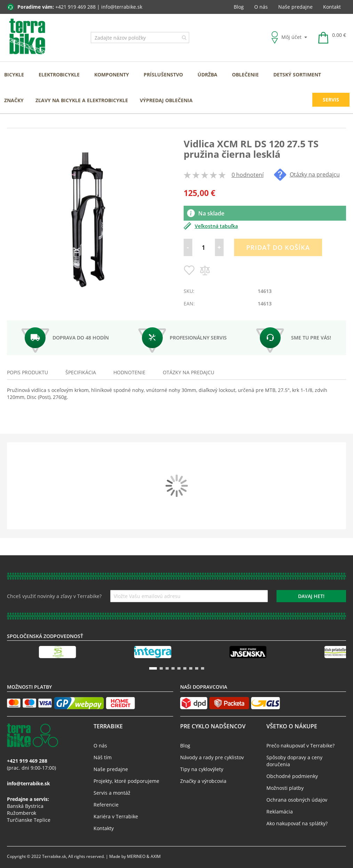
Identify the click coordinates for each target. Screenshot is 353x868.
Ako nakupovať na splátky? (297, 823)
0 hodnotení (248, 175)
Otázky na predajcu (307, 174)
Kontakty (104, 828)
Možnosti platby (285, 788)
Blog (239, 7)
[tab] (27, 372)
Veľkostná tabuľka (211, 226)
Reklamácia (280, 812)
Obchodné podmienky (292, 776)
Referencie (106, 805)
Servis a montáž (112, 793)
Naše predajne (295, 7)
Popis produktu (27, 372)
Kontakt (332, 7)
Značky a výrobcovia (203, 781)
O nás (261, 7)
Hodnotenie (129, 372)
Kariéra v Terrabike (116, 816)
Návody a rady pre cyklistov (212, 757)
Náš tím (103, 757)
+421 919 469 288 (75, 7)
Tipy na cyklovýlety (202, 769)
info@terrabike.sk (122, 7)
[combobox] (140, 38)
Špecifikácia (81, 372)
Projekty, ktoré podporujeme (126, 781)
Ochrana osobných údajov (297, 800)
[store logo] (27, 37)
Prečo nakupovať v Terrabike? (300, 746)
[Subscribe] (311, 596)
